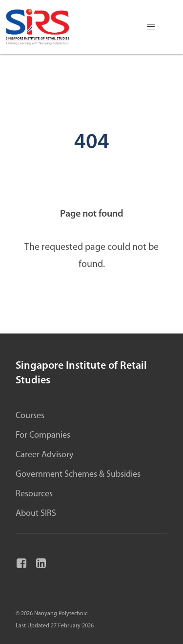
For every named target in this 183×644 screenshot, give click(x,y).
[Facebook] (25, 564)
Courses (30, 416)
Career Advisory (44, 455)
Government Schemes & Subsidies (78, 475)
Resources (34, 494)
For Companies (43, 435)
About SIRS (36, 514)
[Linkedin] (45, 564)
